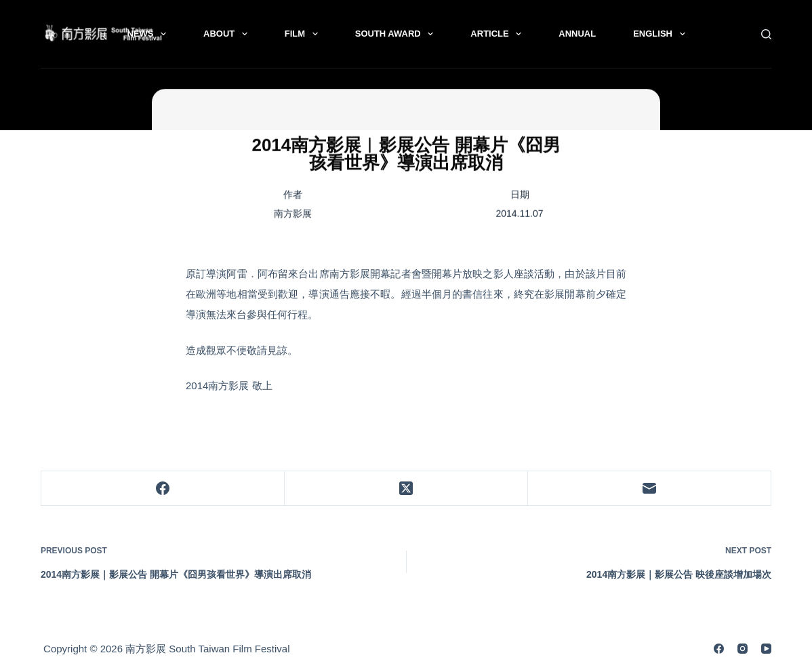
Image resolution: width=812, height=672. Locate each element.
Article (499, 34)
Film (304, 34)
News (149, 34)
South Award (397, 34)
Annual (577, 34)
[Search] (766, 34)
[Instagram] (743, 649)
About (228, 34)
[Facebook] (163, 489)
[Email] (650, 489)
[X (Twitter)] (406, 489)
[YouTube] (766, 649)
